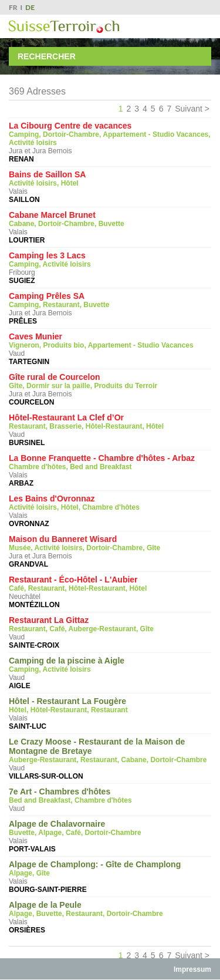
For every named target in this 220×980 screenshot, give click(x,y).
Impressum (192, 969)
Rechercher (47, 56)
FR (13, 7)
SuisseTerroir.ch (64, 27)
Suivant (189, 109)
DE (30, 7)
